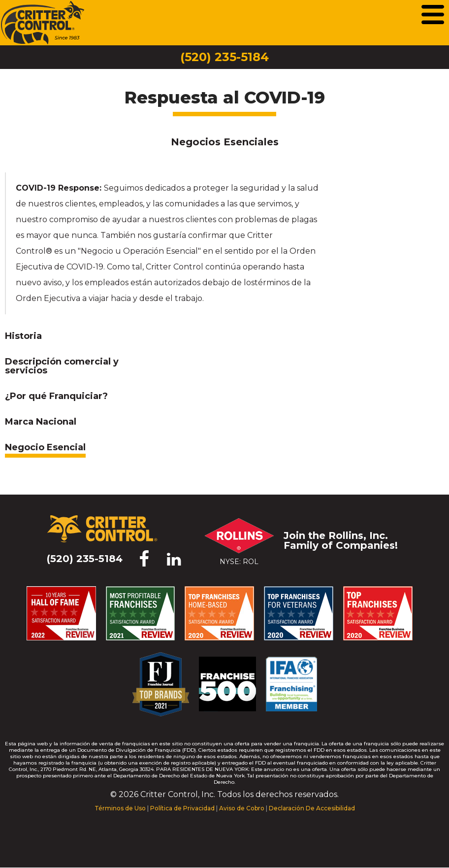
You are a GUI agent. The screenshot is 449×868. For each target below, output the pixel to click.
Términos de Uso (120, 808)
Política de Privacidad (182, 808)
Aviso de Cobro (242, 808)
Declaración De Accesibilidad (312, 808)
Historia (23, 336)
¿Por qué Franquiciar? (56, 397)
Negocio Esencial (45, 448)
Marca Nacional (41, 422)
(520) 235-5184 (224, 57)
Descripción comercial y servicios (62, 367)
